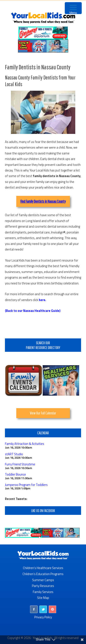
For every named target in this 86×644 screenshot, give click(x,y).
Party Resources (43, 586)
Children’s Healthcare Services (43, 568)
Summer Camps (43, 580)
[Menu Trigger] (73, 8)
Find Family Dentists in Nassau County (43, 201)
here (42, 300)
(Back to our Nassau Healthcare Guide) (33, 311)
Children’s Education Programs (43, 574)
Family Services (43, 592)
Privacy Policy (43, 617)
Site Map (43, 598)
